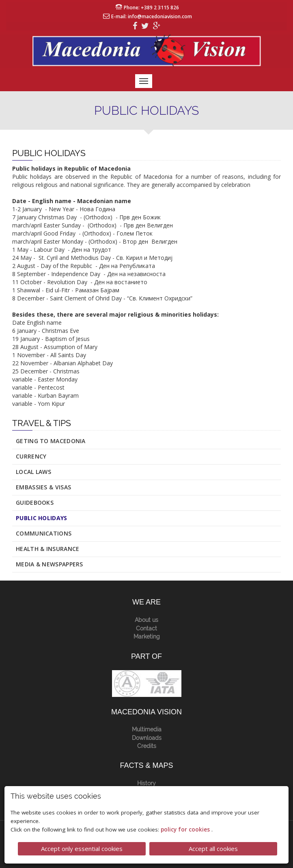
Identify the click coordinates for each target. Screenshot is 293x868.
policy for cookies (186, 829)
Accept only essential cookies (82, 849)
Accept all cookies (213, 849)
